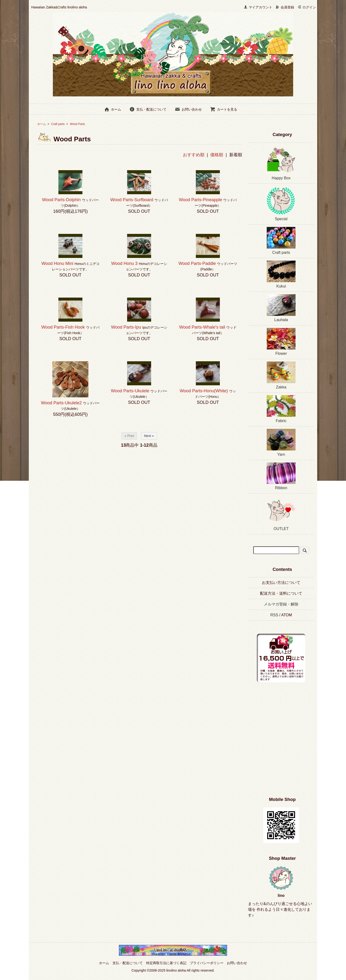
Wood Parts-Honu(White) (204, 391)
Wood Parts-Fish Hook (63, 327)
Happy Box (281, 163)
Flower (281, 342)
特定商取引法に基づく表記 (166, 963)
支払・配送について (148, 109)
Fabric (281, 409)
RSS (274, 615)
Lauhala (281, 308)
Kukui (281, 274)
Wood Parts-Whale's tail (202, 327)
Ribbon (281, 476)
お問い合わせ (188, 109)
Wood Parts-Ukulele (130, 391)
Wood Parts (80, 124)
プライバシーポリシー (207, 963)
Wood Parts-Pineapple (201, 200)
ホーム (113, 109)
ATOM (287, 615)
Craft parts (58, 124)
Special (281, 203)
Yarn (281, 443)
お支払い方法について (281, 583)
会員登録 (285, 7)
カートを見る (224, 109)
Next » (149, 436)
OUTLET (281, 513)
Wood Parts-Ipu (126, 327)
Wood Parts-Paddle (197, 263)
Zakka (281, 375)
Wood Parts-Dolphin (61, 200)
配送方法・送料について (281, 593)
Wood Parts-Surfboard (132, 200)
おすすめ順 (194, 155)
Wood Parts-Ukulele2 (62, 403)
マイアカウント (258, 7)
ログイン (307, 7)
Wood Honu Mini (57, 263)
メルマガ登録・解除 (281, 604)
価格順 (217, 155)
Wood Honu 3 (124, 263)
